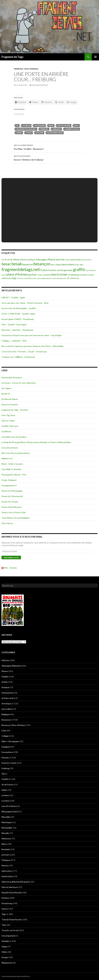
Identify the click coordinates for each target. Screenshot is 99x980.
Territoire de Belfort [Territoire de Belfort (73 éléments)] (24, 278)
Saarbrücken (7, 876)
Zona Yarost (7, 523)
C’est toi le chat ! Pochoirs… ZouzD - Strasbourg (24, 351)
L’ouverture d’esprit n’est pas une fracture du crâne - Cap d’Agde (32, 335)
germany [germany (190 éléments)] (68, 270)
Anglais (5, 677)
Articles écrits (8, 698)
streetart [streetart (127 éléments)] (84, 275)
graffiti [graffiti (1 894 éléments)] (79, 270)
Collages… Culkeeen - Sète (14, 341)
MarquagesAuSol (10, 811)
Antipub (5, 687)
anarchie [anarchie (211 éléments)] (60, 259)
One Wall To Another (12, 469)
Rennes (5, 865)
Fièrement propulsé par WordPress (16, 976)
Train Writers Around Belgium (15, 518)
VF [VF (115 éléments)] (68, 278)
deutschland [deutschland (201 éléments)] (68, 264)
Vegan (5, 946)
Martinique (7, 822)
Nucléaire (6, 849)
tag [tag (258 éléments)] (14, 278)
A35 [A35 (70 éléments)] (3, 260)
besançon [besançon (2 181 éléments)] (42, 264)
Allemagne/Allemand (11, 666)
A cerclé (27, 125)
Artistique (6, 704)
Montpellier (7, 828)
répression (7, 871)
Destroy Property (10, 404)
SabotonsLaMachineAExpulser (16, 882)
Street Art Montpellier (12, 491)
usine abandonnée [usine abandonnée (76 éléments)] (44, 278)
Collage (5, 736)
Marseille (6, 817)
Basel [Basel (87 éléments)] (83, 260)
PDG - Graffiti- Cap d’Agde (14, 324)
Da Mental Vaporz (10, 399)
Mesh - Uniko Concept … (13, 464)
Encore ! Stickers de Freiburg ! (49, 158)
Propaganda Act (9, 485)
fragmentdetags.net (26, 129)
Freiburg (18, 69)
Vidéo (4, 952)
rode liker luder (55, 133)
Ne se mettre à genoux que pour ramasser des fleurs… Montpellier (33, 346)
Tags (26, 69)
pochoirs (6, 855)
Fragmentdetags (40, 85)
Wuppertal (7, 963)
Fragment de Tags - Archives (15, 410)
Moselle (5, 833)
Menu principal (95, 57)
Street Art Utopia (10, 502)
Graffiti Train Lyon (10, 426)
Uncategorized (8, 936)
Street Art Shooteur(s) (12, 496)
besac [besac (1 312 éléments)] (6, 264)
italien (4, 790)
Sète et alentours (10, 887)
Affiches (5, 660)
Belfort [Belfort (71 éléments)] (89, 260)
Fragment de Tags (12, 57)
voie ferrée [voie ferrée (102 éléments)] (74, 278)
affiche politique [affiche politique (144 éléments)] (28, 260)
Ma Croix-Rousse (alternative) (15, 453)
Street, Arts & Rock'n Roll (13, 512)
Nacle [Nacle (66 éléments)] (4, 275)
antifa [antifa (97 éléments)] (67, 260)
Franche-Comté (9, 763)
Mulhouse (6, 838)
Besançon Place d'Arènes (13, 725)
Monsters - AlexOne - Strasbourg (17, 330)
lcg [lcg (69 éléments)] (87, 270)
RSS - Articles (10, 568)
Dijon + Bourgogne (10, 741)
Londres (5, 795)
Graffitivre (6, 431)
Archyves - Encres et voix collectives (19, 383)
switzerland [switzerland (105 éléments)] (6, 278)
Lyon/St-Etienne (9, 806)
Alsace (5, 671)
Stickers (5, 898)
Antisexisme (7, 693)
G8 (3, 774)
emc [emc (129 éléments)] (82, 264)
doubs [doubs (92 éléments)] (77, 265)
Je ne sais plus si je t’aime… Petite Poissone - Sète (25, 303)
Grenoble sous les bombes (14, 437)
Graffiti (5, 779)
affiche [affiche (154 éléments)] (16, 260)
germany (57, 129)
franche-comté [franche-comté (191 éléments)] (56, 270)
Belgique (6, 714)
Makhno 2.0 (7, 458)
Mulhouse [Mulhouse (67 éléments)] (92, 270)
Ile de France (8, 784)
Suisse (5, 909)
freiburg (44, 129)
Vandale (34, 69)
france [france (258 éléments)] (44, 270)
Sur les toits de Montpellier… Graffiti (19, 308)
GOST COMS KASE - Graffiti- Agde (18, 314)
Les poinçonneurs (10, 448)
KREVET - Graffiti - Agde (13, 297)
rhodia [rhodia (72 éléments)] (40, 275)
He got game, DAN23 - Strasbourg (18, 319)
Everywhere (7, 752)
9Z (17, 125)
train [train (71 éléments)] (35, 278)
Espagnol (6, 747)
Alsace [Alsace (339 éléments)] (51, 259)
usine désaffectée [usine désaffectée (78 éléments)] (59, 278)
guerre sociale (72, 129)
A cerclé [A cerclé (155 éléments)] (9, 260)
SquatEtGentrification (12, 892)
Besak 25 (6, 394)
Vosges (5, 957)
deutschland (64, 125)
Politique (6, 860)
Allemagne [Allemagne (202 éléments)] (41, 259)
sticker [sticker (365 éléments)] (63, 274)
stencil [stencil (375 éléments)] (54, 274)
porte (29, 133)
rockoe (40, 133)
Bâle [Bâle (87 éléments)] (53, 265)
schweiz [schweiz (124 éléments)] (46, 275)
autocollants (7, 709)
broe (51, 125)
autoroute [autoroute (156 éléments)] (75, 260)
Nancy (4, 844)
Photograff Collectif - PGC (14, 475)
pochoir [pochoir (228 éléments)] (32, 275)
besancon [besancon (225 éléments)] (28, 264)
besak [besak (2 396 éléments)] (17, 264)
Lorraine (5, 801)
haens (19, 133)
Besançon (6, 720)
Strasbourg (7, 903)
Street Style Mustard (11, 507)
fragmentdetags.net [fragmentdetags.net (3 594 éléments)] (21, 269)
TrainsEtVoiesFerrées (12, 919)
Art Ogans (6, 388)
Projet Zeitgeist (9, 480)
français (5, 757)
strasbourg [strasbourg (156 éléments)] (73, 275)
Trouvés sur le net (10, 930)
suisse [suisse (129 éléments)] (91, 275)
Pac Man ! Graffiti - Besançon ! (49, 147)
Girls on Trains (8, 421)
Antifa (4, 682)
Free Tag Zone (8, 415)
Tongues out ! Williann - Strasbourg (18, 357)
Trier (4, 925)
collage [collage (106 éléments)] (58, 265)
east (77, 125)
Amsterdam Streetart (12, 377)
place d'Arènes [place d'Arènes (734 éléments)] (17, 274)
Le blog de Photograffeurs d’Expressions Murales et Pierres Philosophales (36, 442)
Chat (4, 731)
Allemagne (40, 125)
